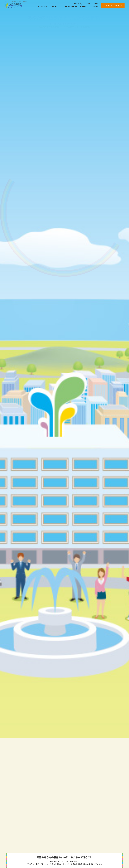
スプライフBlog (78, 4)
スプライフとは (43, 6)
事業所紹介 (84, 6)
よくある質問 (94, 6)
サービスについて (56, 6)
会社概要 (96, 4)
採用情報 (88, 4)
